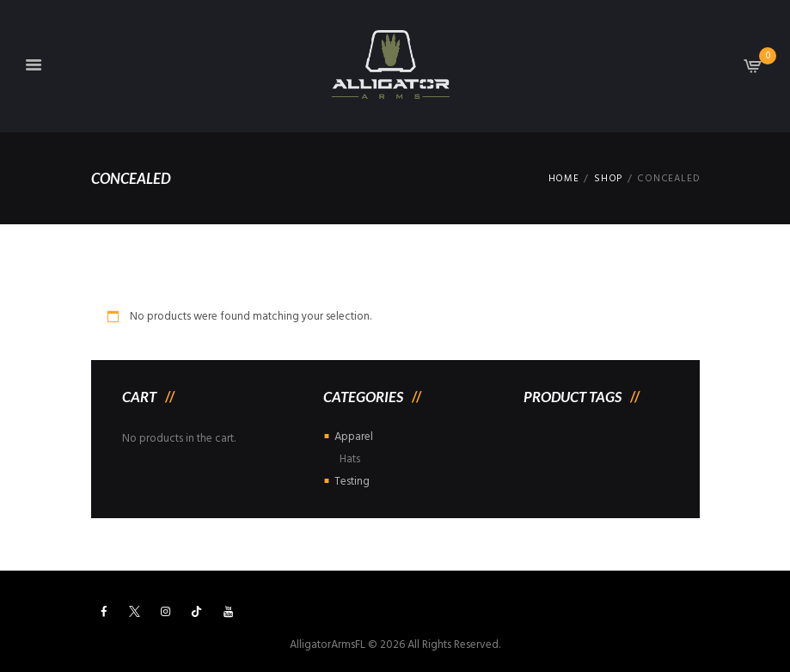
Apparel (354, 437)
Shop (608, 179)
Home (564, 179)
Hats (350, 459)
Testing (352, 482)
